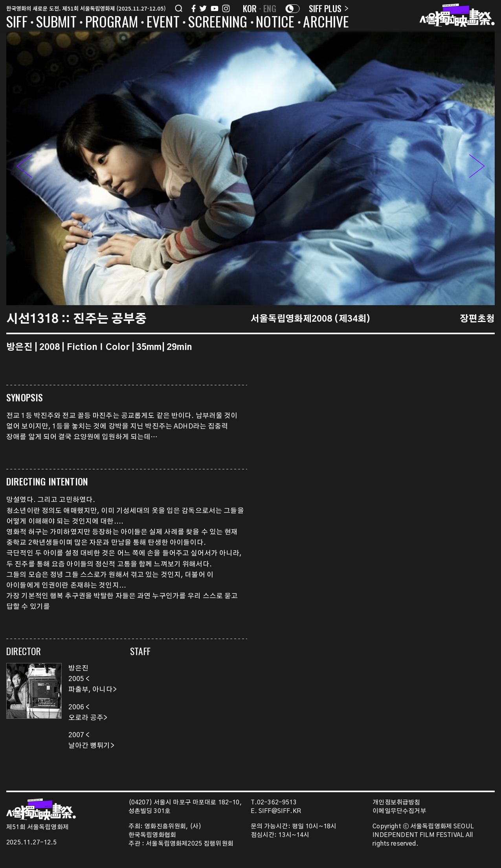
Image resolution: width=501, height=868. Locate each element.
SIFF (17, 23)
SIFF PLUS (329, 8)
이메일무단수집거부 (399, 811)
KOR (250, 8)
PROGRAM (112, 23)
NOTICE (275, 23)
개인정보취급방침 (396, 803)
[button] (477, 168)
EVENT (163, 23)
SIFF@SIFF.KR (280, 811)
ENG (270, 8)
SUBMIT (56, 23)
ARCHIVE (326, 23)
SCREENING (218, 23)
